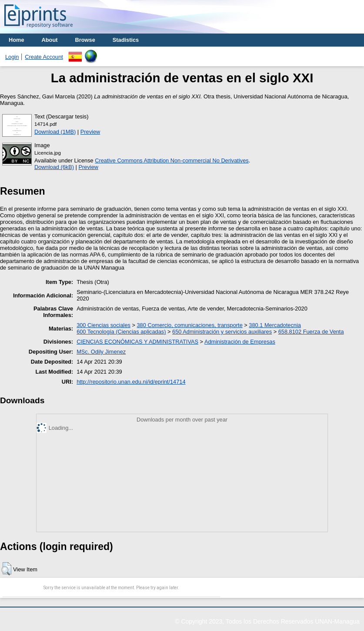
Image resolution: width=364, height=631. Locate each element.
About (50, 40)
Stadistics (126, 40)
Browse (85, 40)
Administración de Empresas (240, 342)
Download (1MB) (55, 132)
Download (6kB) (54, 167)
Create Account (44, 57)
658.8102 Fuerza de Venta (311, 332)
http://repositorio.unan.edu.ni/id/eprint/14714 (131, 382)
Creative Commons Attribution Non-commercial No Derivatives (172, 160)
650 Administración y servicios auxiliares (222, 332)
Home (17, 40)
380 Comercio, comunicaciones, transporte (190, 325)
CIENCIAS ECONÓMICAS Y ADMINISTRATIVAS (137, 342)
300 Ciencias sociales (104, 325)
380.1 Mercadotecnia (275, 325)
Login (12, 57)
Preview (90, 132)
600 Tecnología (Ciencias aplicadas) (121, 332)
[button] (6, 569)
